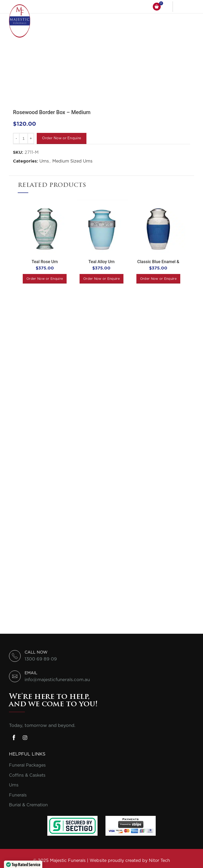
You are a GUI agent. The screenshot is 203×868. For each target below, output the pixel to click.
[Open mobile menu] (187, 7)
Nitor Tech (159, 861)
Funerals (18, 795)
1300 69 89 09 (41, 659)
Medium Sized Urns (72, 161)
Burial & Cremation (28, 805)
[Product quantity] (24, 138)
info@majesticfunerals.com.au (57, 680)
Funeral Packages (27, 765)
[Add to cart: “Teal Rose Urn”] (45, 279)
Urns (44, 161)
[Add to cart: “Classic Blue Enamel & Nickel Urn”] (158, 279)
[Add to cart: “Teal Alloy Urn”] (101, 279)
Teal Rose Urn (45, 262)
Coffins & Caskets (27, 775)
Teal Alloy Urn (102, 262)
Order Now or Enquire (62, 138)
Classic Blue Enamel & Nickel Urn (158, 264)
